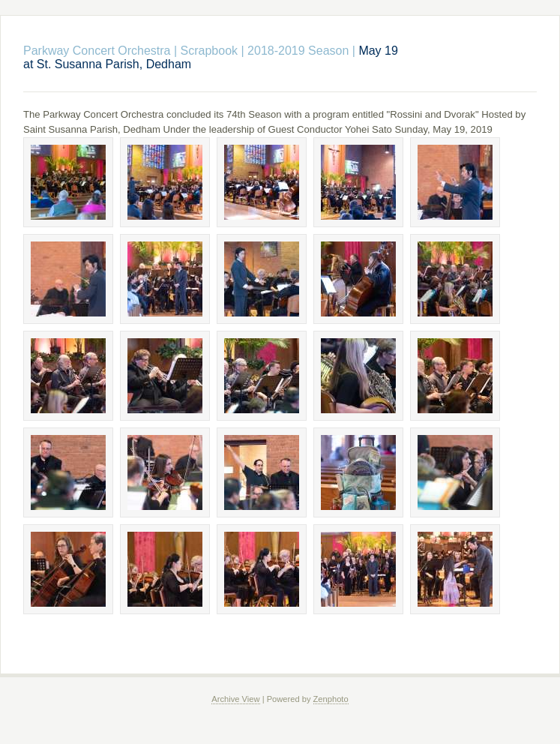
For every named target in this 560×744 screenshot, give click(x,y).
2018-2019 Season (298, 51)
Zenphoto (331, 699)
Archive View (235, 699)
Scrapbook (210, 51)
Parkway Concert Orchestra (97, 51)
